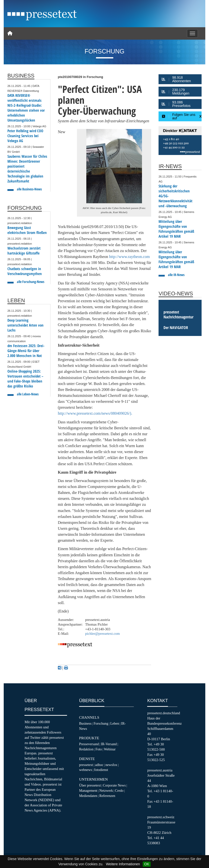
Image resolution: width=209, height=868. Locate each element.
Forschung (101, 723)
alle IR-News (176, 275)
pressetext (86, 765)
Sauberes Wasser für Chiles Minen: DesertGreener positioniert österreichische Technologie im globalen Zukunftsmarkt (27, 169)
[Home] (10, 33)
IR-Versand (109, 744)
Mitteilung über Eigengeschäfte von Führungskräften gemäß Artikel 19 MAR (176, 229)
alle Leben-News (28, 394)
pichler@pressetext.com (102, 634)
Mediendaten (88, 796)
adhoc (99, 765)
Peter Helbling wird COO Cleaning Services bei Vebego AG (25, 136)
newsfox (111, 765)
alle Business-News (29, 189)
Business (85, 723)
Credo (119, 791)
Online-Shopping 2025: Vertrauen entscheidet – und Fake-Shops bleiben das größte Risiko (25, 379)
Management (88, 791)
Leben (115, 723)
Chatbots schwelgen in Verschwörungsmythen (25, 271)
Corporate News (114, 785)
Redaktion (86, 749)
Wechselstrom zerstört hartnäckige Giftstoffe (24, 251)
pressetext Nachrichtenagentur (178, 314)
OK (147, 864)
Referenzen (107, 796)
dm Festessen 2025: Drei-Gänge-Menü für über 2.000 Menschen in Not (26, 351)
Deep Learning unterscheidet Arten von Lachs (25, 325)
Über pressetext (90, 785)
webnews (86, 770)
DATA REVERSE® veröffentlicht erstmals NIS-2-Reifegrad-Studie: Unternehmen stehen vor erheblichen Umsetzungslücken (26, 108)
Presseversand (89, 744)
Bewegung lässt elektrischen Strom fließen (27, 230)
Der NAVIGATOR (176, 328)
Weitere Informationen (123, 864)
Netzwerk (106, 791)
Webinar (110, 749)
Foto (99, 749)
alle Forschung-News (31, 282)
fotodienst (101, 770)
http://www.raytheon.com (129, 257)
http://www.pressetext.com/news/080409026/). (95, 413)
